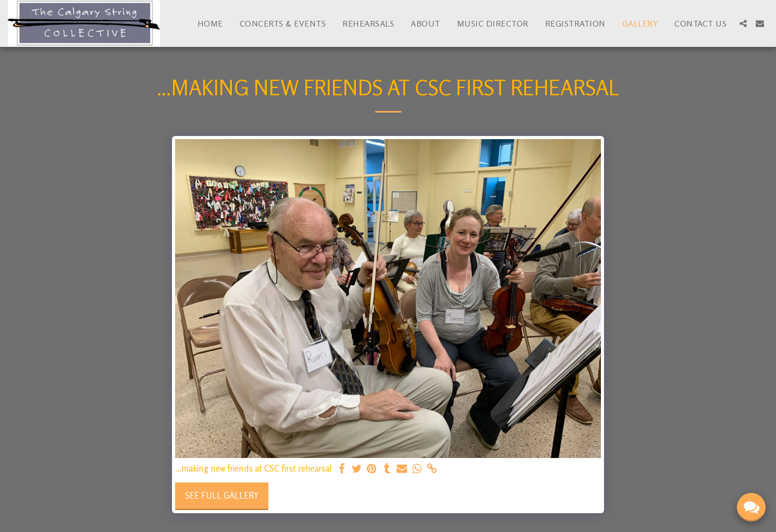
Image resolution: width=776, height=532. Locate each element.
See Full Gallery (222, 496)
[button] (743, 23)
